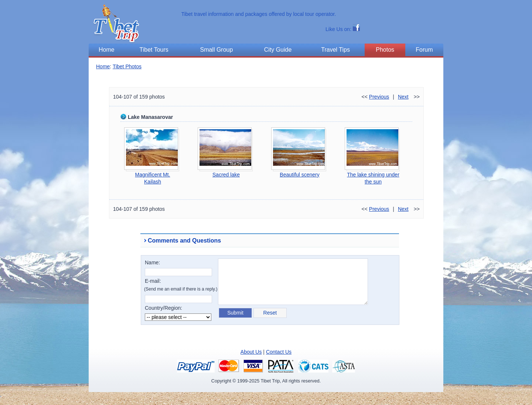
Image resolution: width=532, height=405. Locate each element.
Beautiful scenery (299, 175)
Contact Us (279, 352)
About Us (251, 352)
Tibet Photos (127, 66)
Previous (379, 97)
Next (403, 97)
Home (103, 66)
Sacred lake (226, 175)
